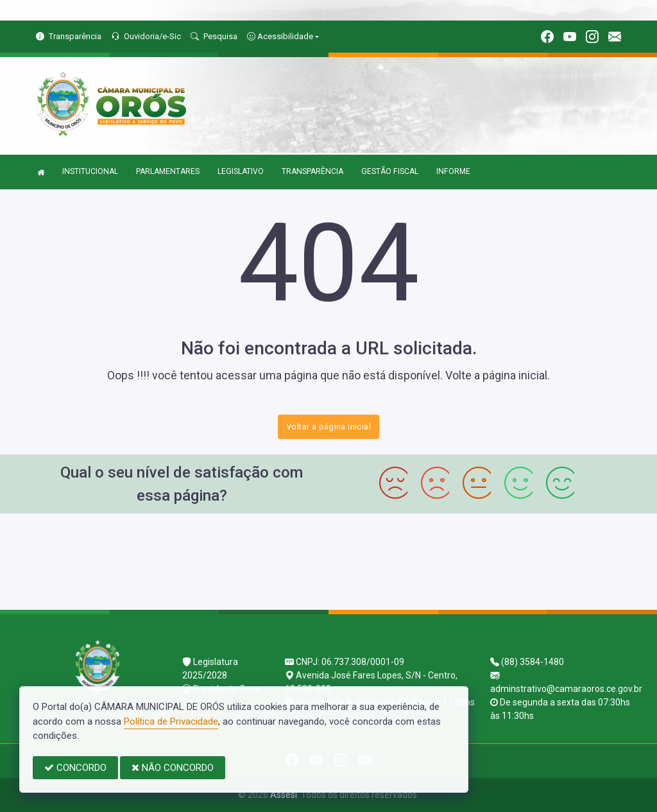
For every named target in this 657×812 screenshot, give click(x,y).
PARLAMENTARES (168, 171)
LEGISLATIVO (241, 171)
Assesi (284, 795)
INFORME (453, 171)
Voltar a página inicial (328, 427)
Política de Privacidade (171, 721)
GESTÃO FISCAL (390, 171)
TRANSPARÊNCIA (312, 171)
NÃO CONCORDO (173, 768)
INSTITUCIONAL (90, 171)
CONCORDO (75, 768)
